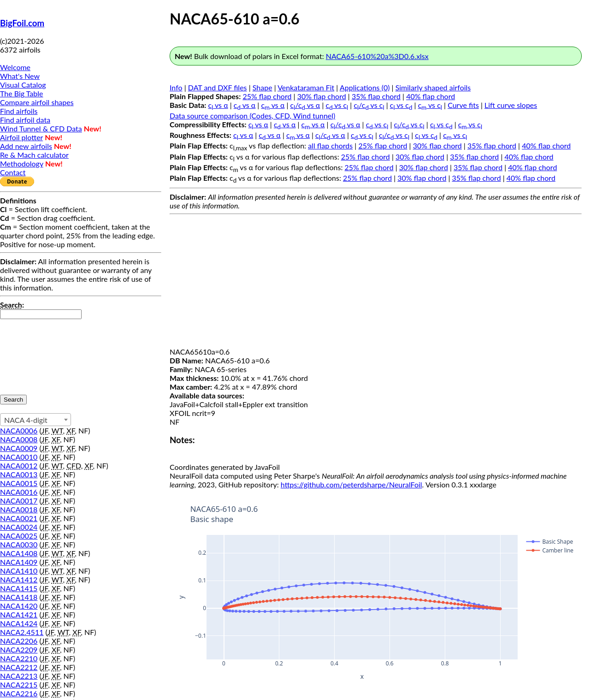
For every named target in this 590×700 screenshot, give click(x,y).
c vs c (337, 105)
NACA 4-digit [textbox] (26, 420)
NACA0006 (19, 430)
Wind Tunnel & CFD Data (41, 128)
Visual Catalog (23, 85)
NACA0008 (19, 439)
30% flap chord (322, 96)
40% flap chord (431, 96)
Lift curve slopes (511, 105)
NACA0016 (19, 492)
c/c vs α (305, 105)
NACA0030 (19, 544)
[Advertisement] (376, 283)
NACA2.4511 (22, 632)
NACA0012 (19, 466)
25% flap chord (267, 96)
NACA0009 (19, 448)
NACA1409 (19, 562)
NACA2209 (19, 650)
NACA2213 (19, 676)
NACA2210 (19, 658)
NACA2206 (19, 641)
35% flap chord (376, 96)
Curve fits (463, 105)
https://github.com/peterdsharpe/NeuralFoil (351, 484)
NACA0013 (19, 474)
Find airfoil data (25, 120)
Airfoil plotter (21, 137)
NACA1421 (19, 614)
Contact (13, 172)
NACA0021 (19, 518)
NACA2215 (19, 685)
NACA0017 (19, 501)
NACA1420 (19, 606)
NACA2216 (19, 693)
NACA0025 (19, 536)
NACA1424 (19, 623)
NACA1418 (19, 597)
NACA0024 (19, 527)
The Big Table (22, 93)
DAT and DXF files (218, 87)
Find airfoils (19, 111)
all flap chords (330, 145)
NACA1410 (19, 571)
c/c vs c (369, 105)
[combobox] (35, 420)
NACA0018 (19, 509)
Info (176, 87)
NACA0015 (19, 483)
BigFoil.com (22, 23)
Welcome (15, 67)
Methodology (22, 163)
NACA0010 (19, 457)
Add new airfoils (26, 146)
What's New (20, 76)
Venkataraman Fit (306, 87)
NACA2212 (19, 667)
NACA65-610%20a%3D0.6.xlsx (377, 56)
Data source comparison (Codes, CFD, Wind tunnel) (252, 116)
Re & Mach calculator (34, 155)
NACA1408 (19, 553)
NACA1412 (19, 579)
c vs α (218, 105)
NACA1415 (19, 588)
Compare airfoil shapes (37, 102)
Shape (263, 87)
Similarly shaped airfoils (433, 87)
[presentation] (38, 352)
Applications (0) (365, 87)
